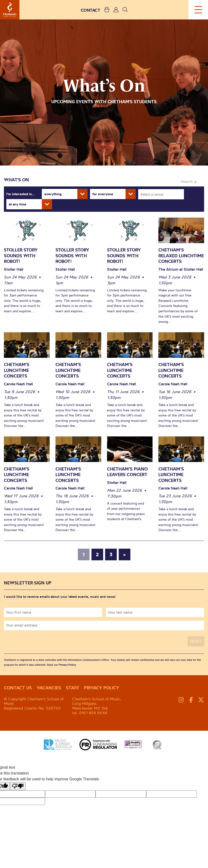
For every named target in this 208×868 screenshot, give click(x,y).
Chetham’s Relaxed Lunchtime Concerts (181, 256)
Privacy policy (102, 688)
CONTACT (90, 10)
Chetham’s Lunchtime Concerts (17, 370)
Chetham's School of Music (10, 10)
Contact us (18, 688)
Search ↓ (189, 181)
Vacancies (49, 688)
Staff (72, 688)
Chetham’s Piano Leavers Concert (127, 472)
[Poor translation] (18, 786)
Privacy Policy (67, 665)
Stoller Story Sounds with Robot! (21, 256)
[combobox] (161, 194)
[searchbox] (163, 194)
